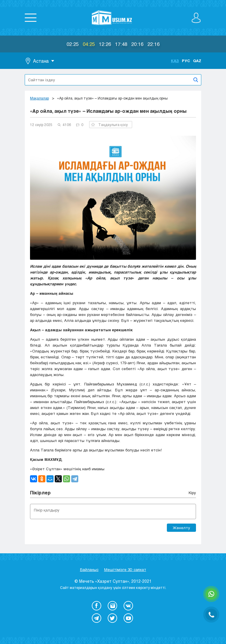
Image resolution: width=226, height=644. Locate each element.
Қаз (175, 61)
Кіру (192, 493)
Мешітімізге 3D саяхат (125, 569)
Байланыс (89, 569)
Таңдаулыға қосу (109, 125)
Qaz (197, 61)
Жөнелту (181, 528)
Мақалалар (39, 98)
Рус (186, 61)
